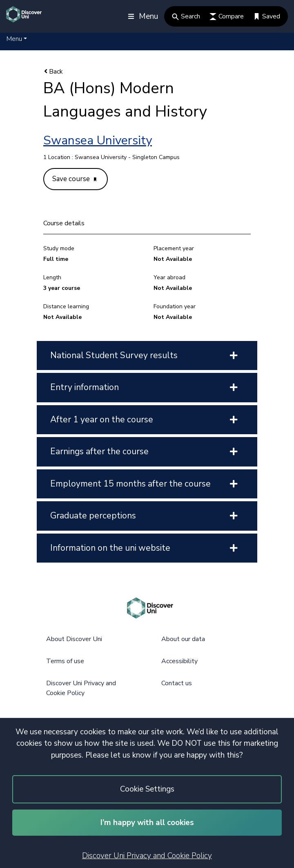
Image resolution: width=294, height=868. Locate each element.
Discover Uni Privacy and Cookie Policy (147, 856)
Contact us (177, 683)
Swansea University (98, 140)
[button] (17, 39)
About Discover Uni (74, 639)
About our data (183, 639)
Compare (227, 16)
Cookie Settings (147, 789)
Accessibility (179, 661)
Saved (267, 16)
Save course (74, 179)
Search (186, 16)
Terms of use (65, 661)
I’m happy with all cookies (147, 823)
